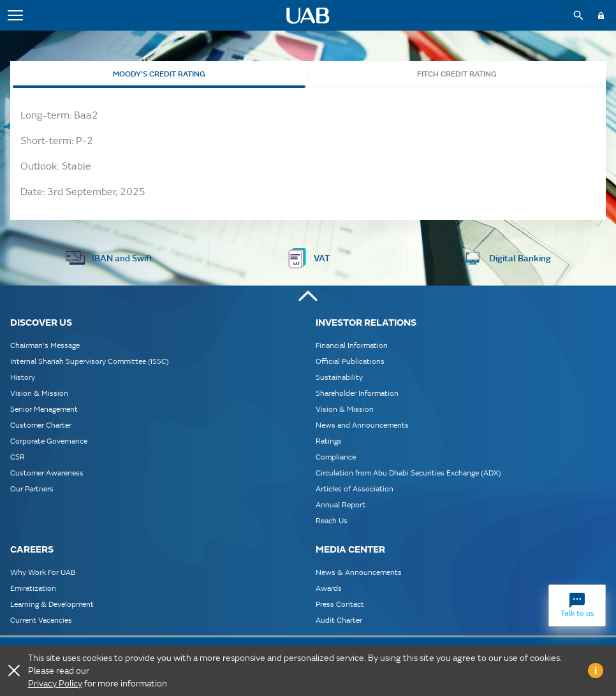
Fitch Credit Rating (457, 74)
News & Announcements (359, 572)
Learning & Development (52, 604)
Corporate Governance (49, 441)
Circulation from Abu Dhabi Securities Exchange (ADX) (408, 473)
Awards (329, 588)
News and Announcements (362, 425)
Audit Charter (339, 620)
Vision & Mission (39, 393)
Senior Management (44, 409)
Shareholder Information (357, 393)
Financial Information (352, 345)
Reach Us (332, 520)
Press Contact (340, 604)
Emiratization (33, 588)
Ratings (329, 441)
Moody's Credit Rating (159, 74)
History (23, 377)
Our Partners (32, 489)
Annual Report (341, 504)
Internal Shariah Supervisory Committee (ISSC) (90, 361)
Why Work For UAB (43, 572)
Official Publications (350, 361)
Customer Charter (41, 425)
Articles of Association (355, 489)
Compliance (336, 457)
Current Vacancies (41, 620)
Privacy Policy (55, 683)
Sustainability (339, 377)
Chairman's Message (45, 345)
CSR (18, 457)
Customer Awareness (47, 473)
